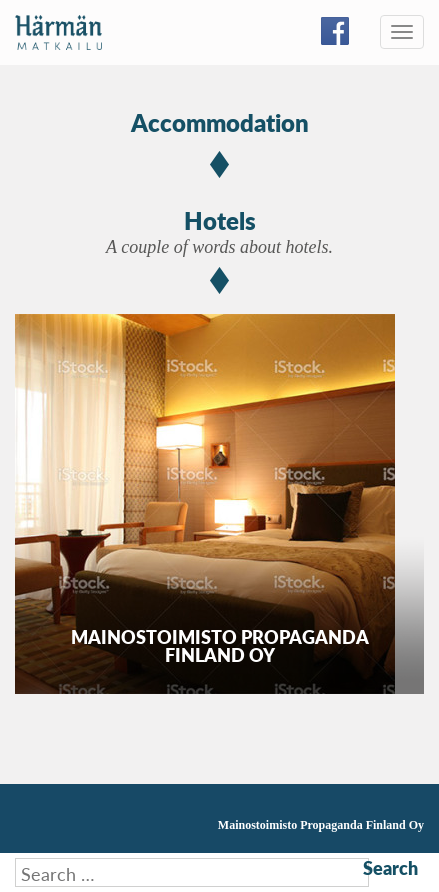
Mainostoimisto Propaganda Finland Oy (321, 825)
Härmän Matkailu (58, 32)
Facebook (335, 31)
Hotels (220, 220)
